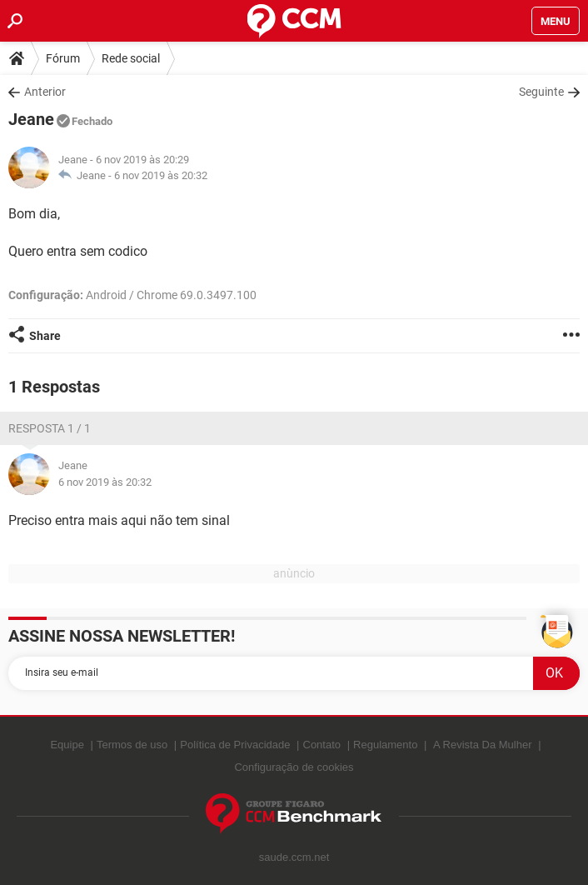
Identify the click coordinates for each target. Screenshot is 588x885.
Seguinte (541, 92)
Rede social (131, 58)
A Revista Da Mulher (483, 745)
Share (45, 336)
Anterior (45, 92)
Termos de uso (132, 745)
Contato (322, 745)
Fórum (63, 58)
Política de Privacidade (235, 745)
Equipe (67, 745)
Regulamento (385, 745)
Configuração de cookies (294, 767)
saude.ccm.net (294, 857)
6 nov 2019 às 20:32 (161, 175)
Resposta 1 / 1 (50, 428)
